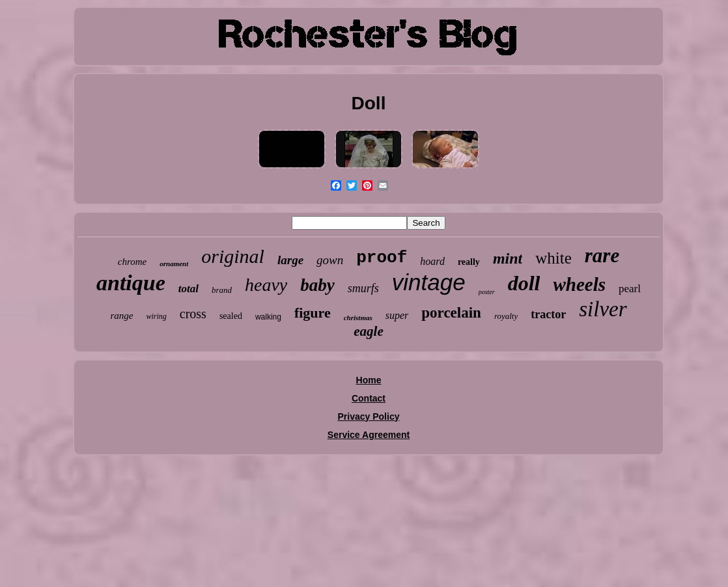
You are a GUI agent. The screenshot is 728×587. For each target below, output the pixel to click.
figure (313, 313)
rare (602, 255)
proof (382, 258)
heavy (266, 285)
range (121, 316)
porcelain (451, 313)
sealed (231, 316)
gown (330, 260)
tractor (548, 314)
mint (508, 258)
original (233, 256)
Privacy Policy (369, 416)
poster (487, 292)
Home (369, 380)
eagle (368, 331)
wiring (156, 316)
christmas (358, 318)
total (189, 289)
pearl (630, 289)
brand (222, 290)
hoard (432, 261)
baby (317, 285)
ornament (174, 264)
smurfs (363, 288)
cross (193, 314)
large (290, 260)
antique (131, 283)
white (553, 258)
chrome (132, 262)
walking (268, 317)
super (397, 315)
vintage (429, 282)
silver (603, 309)
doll (524, 283)
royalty (506, 316)
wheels (579, 284)
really (469, 262)
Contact (369, 398)
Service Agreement (369, 435)
